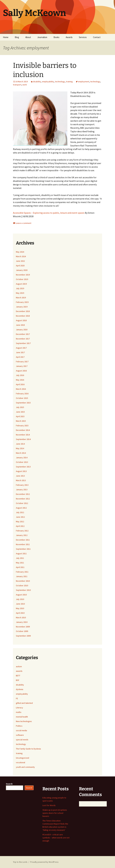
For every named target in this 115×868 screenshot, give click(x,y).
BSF (18, 680)
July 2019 (20, 288)
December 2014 (23, 430)
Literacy (19, 708)
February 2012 (22, 531)
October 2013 (22, 462)
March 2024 (21, 256)
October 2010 (22, 585)
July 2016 (20, 375)
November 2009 (23, 627)
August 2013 (21, 471)
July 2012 (20, 512)
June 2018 (20, 325)
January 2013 (22, 490)
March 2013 (21, 480)
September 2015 (23, 403)
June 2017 (20, 352)
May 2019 (20, 293)
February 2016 (22, 394)
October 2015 (22, 398)
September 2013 (23, 467)
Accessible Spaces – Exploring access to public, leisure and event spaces (49, 213)
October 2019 (22, 279)
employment (84, 82)
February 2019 (22, 302)
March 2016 (21, 389)
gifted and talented (24, 703)
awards (19, 671)
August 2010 (21, 595)
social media (21, 730)
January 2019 (22, 307)
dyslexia (20, 689)
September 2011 (23, 549)
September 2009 (23, 636)
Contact (97, 37)
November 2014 (23, 435)
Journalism (42, 37)
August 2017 (21, 348)
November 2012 (23, 499)
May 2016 (20, 380)
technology (60, 82)
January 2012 (22, 535)
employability (48, 82)
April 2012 (20, 526)
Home (6, 37)
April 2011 (20, 567)
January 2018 (22, 330)
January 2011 (22, 576)
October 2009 (22, 631)
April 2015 (20, 416)
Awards (69, 37)
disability (37, 82)
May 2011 (20, 563)
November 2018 (23, 316)
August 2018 (21, 320)
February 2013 (22, 485)
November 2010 (23, 581)
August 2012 (21, 508)
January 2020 (22, 270)
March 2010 (21, 617)
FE (17, 698)
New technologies (24, 721)
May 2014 (20, 448)
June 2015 (20, 412)
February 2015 (22, 426)
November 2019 (23, 275)
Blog (17, 37)
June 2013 (20, 476)
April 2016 (20, 384)
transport (17, 85)
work (25, 85)
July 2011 (20, 558)
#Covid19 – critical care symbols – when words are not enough (56, 838)
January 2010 (22, 622)
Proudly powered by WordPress (44, 862)
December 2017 (23, 334)
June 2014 (20, 444)
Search (9, 784)
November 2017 (23, 339)
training (69, 82)
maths (19, 712)
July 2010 (20, 599)
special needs (22, 740)
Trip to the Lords (20, 862)
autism (19, 666)
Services (83, 37)
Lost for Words (49, 805)
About (28, 37)
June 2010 (20, 604)
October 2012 (22, 503)
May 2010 (20, 608)
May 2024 (20, 252)
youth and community (25, 767)
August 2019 (21, 284)
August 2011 (21, 554)
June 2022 (20, 261)
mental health (22, 717)
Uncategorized (22, 758)
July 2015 (20, 407)
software (20, 735)
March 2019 (21, 298)
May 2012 (20, 522)
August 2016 (21, 371)
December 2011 (23, 540)
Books (56, 37)
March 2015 (21, 421)
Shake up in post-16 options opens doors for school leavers (55, 813)
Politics (19, 726)
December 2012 (23, 494)
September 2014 (23, 439)
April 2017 (20, 357)
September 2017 (23, 343)
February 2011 (22, 572)
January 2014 (22, 458)
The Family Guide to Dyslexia (28, 749)
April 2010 (20, 613)
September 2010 (23, 590)
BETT (18, 676)
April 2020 (20, 266)
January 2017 (22, 366)
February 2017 (22, 362)
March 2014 (21, 453)
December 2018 (23, 311)
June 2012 (20, 517)
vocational (20, 762)
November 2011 (23, 544)
